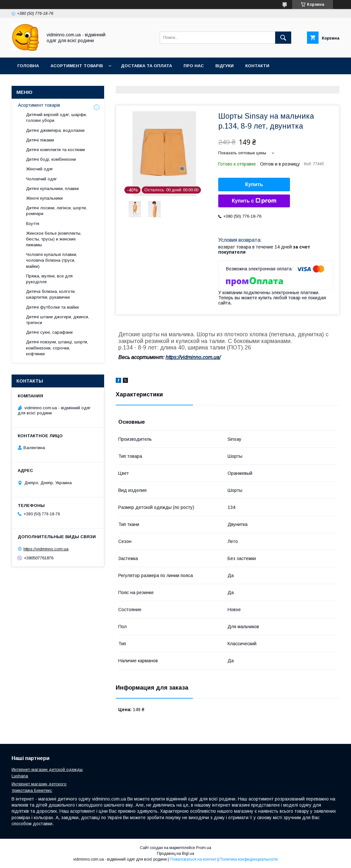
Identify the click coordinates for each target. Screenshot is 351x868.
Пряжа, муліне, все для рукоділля (49, 279)
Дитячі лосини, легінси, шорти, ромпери (56, 211)
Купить (254, 184)
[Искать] (283, 38)
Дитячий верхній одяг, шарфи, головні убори (56, 118)
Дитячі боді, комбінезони (51, 159)
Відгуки (225, 66)
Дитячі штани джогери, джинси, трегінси (58, 320)
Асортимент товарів (77, 66)
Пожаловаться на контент (193, 859)
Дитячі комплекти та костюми (55, 150)
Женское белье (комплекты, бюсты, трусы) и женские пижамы (54, 239)
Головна (28, 66)
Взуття (33, 224)
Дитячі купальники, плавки (52, 189)
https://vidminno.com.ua (46, 549)
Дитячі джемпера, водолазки (55, 130)
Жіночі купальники (44, 198)
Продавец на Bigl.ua (175, 854)
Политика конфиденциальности (249, 859)
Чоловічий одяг (41, 179)
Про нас (194, 66)
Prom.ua (204, 848)
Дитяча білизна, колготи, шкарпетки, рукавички (51, 294)
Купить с (254, 201)
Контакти (257, 66)
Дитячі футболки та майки (52, 307)
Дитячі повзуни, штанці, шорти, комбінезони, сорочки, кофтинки (57, 348)
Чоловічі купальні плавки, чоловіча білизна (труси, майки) (52, 260)
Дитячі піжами (40, 140)
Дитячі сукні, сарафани (49, 332)
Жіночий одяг (40, 169)
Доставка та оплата (146, 66)
